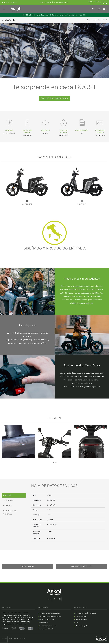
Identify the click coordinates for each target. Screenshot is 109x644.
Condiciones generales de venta (50, 617)
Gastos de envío (81, 620)
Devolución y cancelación (48, 627)
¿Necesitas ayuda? (82, 627)
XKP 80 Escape (54, 99)
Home (89, 20)
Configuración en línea (82, 567)
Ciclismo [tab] (8, 506)
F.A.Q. (78, 623)
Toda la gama (27, 567)
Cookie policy (44, 623)
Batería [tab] (7, 496)
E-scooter (97, 20)
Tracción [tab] (8, 501)
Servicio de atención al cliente (98, 2)
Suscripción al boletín (47, 630)
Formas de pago (81, 617)
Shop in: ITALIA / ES (9, 2)
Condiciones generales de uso (50, 614)
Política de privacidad (47, 620)
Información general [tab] (10, 513)
